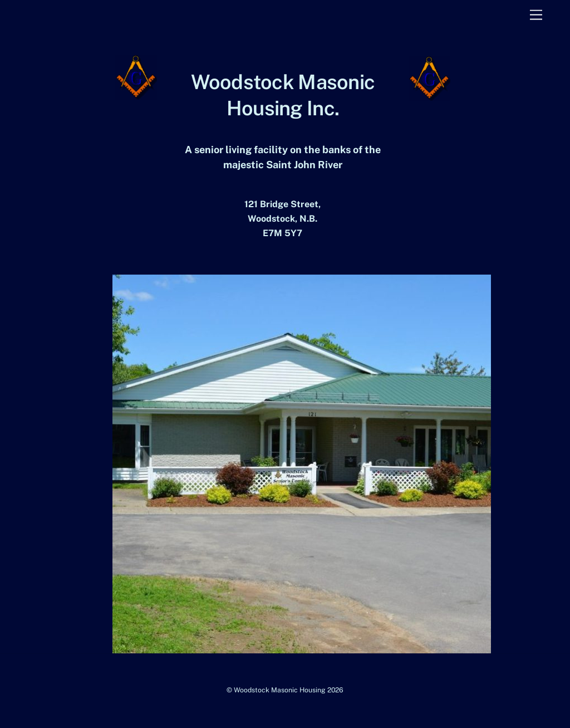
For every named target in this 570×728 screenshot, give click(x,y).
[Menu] (536, 15)
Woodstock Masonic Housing (280, 690)
